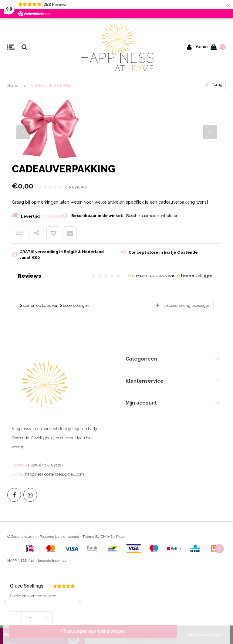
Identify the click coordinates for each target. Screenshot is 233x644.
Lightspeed (70, 537)
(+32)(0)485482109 (45, 465)
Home (13, 85)
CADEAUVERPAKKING (51, 85)
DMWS (107, 537)
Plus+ (121, 537)
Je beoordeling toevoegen (187, 305)
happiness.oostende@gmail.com (54, 474)
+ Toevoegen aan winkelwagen (141, 631)
